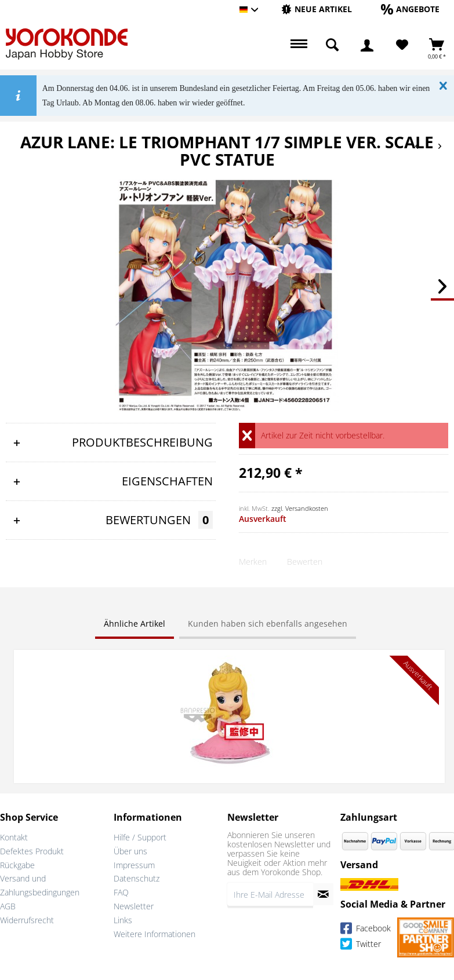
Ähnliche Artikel (135, 624)
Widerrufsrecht (27, 920)
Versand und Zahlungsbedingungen (40, 885)
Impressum (134, 865)
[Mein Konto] (367, 45)
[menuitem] (317, 10)
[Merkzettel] (402, 45)
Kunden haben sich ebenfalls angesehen (268, 624)
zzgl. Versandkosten (300, 508)
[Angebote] (410, 9)
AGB (8, 906)
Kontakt (14, 837)
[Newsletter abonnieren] (323, 894)
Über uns (130, 851)
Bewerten (305, 562)
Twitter (361, 946)
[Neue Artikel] (317, 9)
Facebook (366, 930)
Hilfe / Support (140, 837)
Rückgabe (17, 865)
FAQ (121, 892)
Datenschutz (137, 878)
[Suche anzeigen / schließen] (332, 45)
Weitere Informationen (155, 934)
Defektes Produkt (32, 851)
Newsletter (134, 906)
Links (123, 920)
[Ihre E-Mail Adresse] (270, 894)
